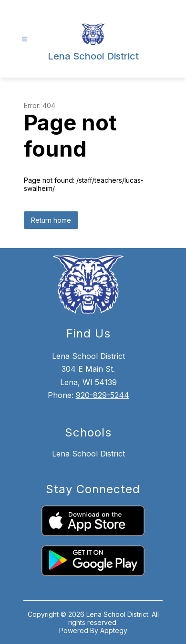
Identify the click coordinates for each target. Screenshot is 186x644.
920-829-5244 (103, 395)
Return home (51, 220)
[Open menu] (25, 39)
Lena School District (88, 454)
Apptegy (114, 630)
